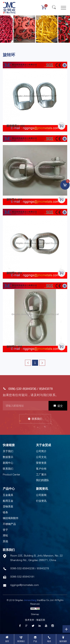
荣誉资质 (41, 463)
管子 (5, 530)
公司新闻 (41, 495)
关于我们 (8, 451)
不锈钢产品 (9, 524)
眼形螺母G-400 (16, 126)
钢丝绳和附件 (11, 518)
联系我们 (37, 419)
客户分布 (41, 469)
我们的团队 (43, 480)
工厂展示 (41, 474)
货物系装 (8, 506)
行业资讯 (41, 501)
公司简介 (41, 451)
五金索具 (8, 495)
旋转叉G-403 (14, 199)
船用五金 (8, 501)
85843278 (46, 389)
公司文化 (41, 457)
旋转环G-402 (14, 346)
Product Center (11, 474)
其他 (5, 541)
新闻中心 (8, 463)
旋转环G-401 (14, 273)
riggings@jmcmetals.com (25, 585)
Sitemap (35, 614)
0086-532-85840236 (22, 389)
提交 (60, 406)
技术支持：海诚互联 (35, 620)
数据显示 (8, 457)
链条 (5, 512)
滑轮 (5, 535)
